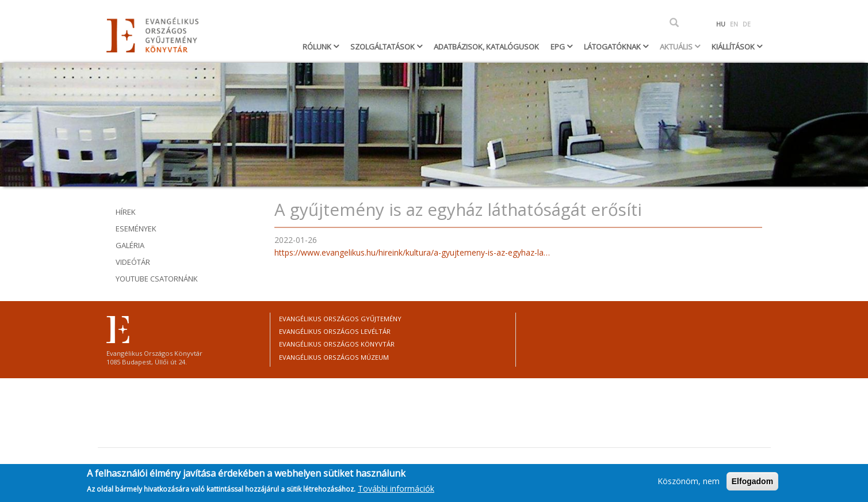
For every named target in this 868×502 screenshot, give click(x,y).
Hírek (126, 212)
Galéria (130, 245)
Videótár (133, 262)
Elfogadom (752, 484)
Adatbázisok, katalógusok (486, 47)
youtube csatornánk (157, 279)
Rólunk (318, 47)
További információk (396, 491)
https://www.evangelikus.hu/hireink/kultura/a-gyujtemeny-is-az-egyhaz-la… (412, 252)
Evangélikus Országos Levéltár (335, 331)
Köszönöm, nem (689, 483)
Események (136, 229)
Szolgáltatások (383, 47)
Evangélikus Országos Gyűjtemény (340, 319)
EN (734, 24)
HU (721, 24)
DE (747, 24)
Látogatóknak (613, 47)
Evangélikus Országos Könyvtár (337, 344)
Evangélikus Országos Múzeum (334, 357)
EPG (559, 47)
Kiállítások (734, 47)
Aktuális (677, 47)
